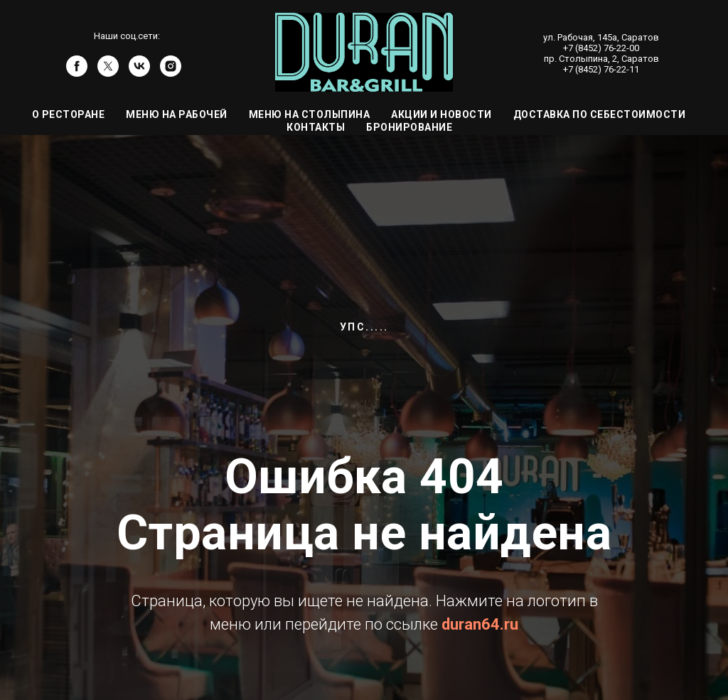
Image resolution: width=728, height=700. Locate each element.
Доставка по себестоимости (600, 114)
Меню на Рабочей (177, 114)
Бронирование (409, 127)
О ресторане (69, 114)
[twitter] (108, 73)
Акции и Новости (441, 114)
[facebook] (77, 73)
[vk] (139, 73)
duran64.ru (480, 624)
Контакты (316, 127)
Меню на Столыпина (310, 114)
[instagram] (171, 73)
